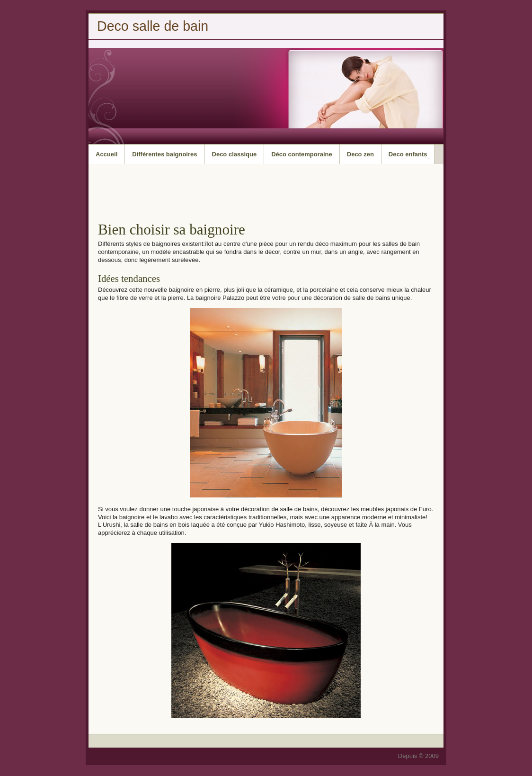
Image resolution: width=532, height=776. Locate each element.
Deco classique (235, 154)
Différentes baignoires (164, 154)
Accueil (106, 154)
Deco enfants (408, 154)
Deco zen (360, 154)
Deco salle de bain (153, 26)
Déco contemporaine (302, 154)
